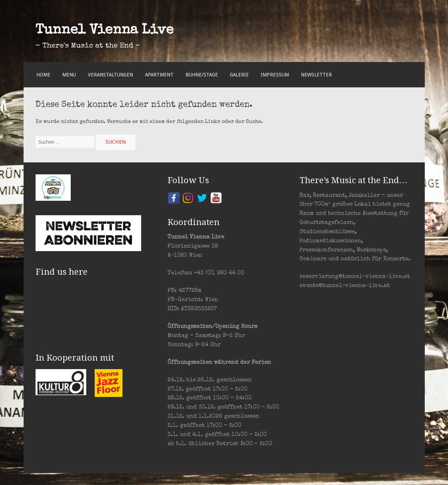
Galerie (239, 75)
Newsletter (316, 75)
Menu (69, 75)
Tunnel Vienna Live (105, 31)
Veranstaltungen (111, 75)
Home (43, 75)
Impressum (275, 75)
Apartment (159, 75)
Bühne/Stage (202, 75)
